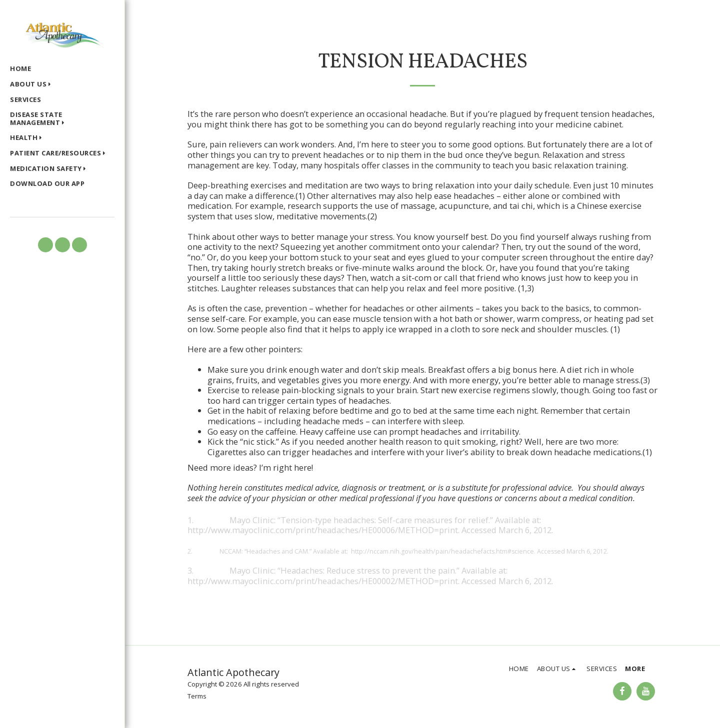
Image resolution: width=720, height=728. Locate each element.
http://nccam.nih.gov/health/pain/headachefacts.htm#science (442, 551)
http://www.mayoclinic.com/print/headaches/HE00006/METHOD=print (323, 530)
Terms (197, 696)
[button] (32, 85)
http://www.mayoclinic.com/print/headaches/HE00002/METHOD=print (323, 581)
